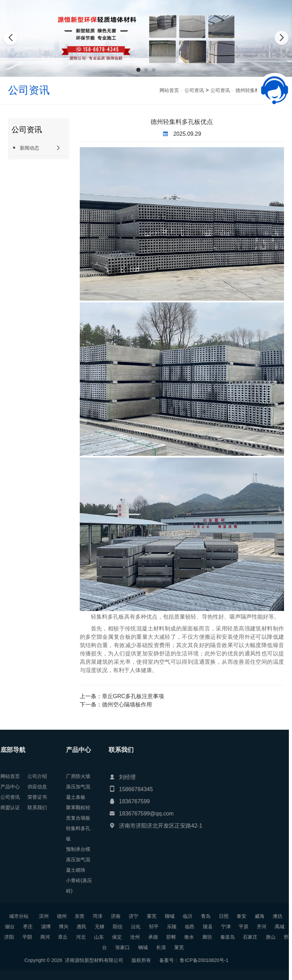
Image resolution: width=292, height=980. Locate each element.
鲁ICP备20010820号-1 (44, 960)
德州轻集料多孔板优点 (182, 122)
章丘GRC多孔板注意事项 (133, 696)
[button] (138, 70)
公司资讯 (194, 90)
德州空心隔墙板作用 (127, 705)
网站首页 (169, 90)
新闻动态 (25, 148)
